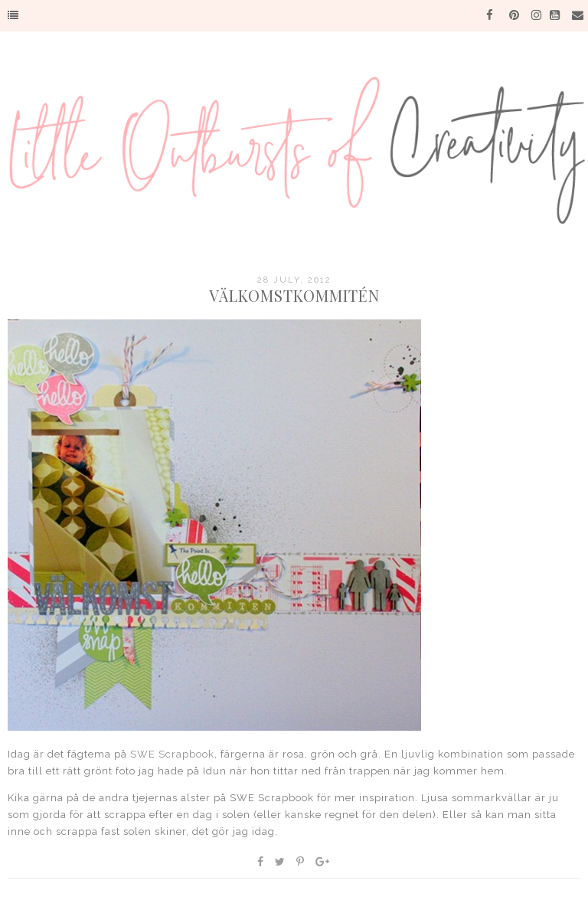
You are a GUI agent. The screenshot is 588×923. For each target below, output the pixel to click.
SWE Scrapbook (172, 754)
